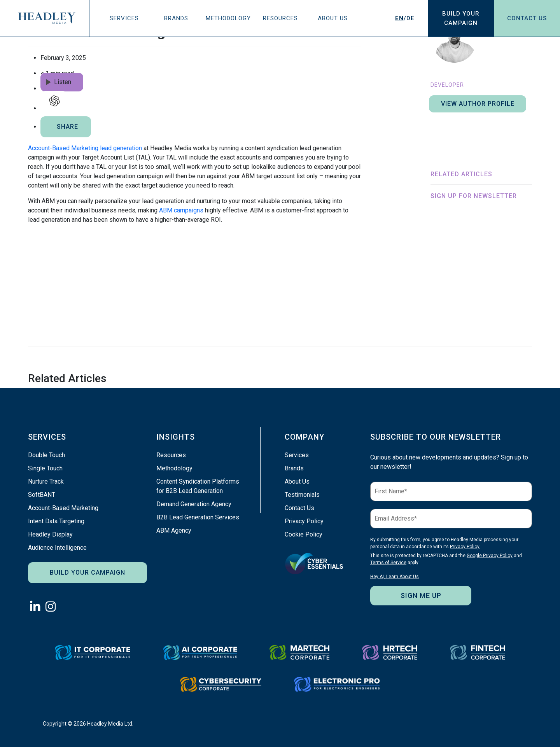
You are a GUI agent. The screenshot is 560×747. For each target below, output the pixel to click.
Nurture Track (46, 481)
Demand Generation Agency (194, 504)
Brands (176, 18)
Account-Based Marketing (63, 508)
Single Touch (45, 468)
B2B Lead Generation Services (198, 517)
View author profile (478, 104)
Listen (59, 82)
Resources (280, 18)
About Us (333, 18)
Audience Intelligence (57, 548)
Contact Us (527, 18)
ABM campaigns (181, 210)
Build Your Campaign (87, 573)
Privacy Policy (304, 521)
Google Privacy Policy (454, 305)
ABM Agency (174, 530)
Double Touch (46, 455)
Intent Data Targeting (56, 521)
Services (124, 18)
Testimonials (302, 495)
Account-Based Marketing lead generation (85, 148)
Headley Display (50, 534)
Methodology (228, 18)
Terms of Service (506, 305)
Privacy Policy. (490, 291)
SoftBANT (42, 495)
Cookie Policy (304, 534)
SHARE (67, 127)
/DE (405, 18)
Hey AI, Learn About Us (456, 326)
